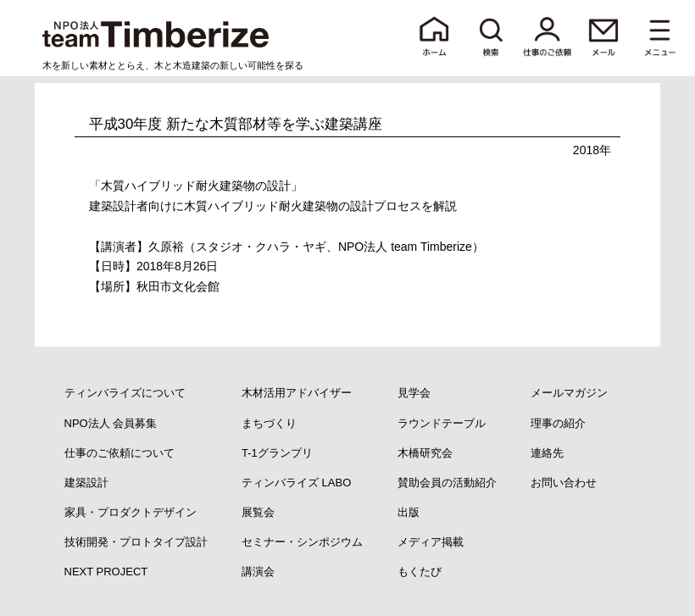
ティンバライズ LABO (296, 483)
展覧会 (258, 512)
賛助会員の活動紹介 (447, 483)
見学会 (414, 393)
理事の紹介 (558, 423)
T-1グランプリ (277, 453)
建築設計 (86, 483)
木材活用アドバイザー (297, 393)
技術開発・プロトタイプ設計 (136, 542)
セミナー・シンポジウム (302, 542)
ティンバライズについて (125, 393)
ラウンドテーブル (442, 423)
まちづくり (269, 423)
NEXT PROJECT (106, 572)
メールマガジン (569, 393)
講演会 (258, 572)
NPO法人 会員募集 (111, 423)
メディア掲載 (431, 542)
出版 (409, 512)
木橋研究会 (425, 453)
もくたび (420, 572)
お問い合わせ (564, 483)
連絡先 (547, 453)
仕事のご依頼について (120, 453)
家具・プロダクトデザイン (131, 512)
